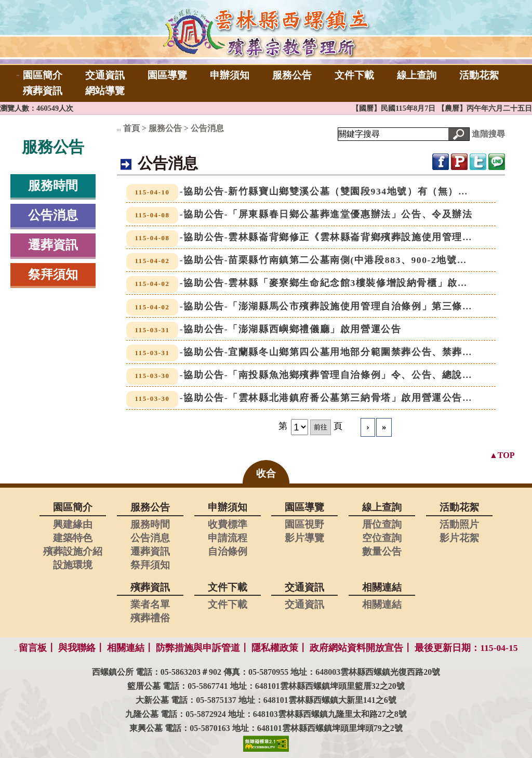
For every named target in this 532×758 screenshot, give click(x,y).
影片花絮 (459, 538)
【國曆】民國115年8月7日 (395, 108)
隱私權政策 (275, 648)
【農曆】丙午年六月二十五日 (485, 108)
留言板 (33, 648)
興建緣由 (73, 524)
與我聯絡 (77, 648)
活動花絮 (479, 75)
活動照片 (459, 524)
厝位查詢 (382, 524)
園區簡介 (43, 75)
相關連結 (382, 604)
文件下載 (354, 75)
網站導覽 (105, 91)
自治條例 (228, 551)
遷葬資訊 (53, 245)
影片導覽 (304, 538)
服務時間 (53, 186)
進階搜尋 (488, 134)
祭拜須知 (53, 275)
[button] (459, 134)
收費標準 (228, 524)
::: (18, 75)
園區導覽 (167, 75)
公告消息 (53, 215)
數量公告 (382, 551)
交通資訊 (105, 75)
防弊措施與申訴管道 (198, 648)
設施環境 (73, 565)
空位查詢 (382, 538)
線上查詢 (417, 75)
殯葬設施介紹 (73, 551)
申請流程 (228, 538)
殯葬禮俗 (150, 618)
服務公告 (292, 75)
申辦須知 (230, 75)
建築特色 (73, 538)
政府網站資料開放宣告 (356, 648)
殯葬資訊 (43, 91)
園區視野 (304, 524)
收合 (266, 473)
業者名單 (150, 604)
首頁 (131, 128)
